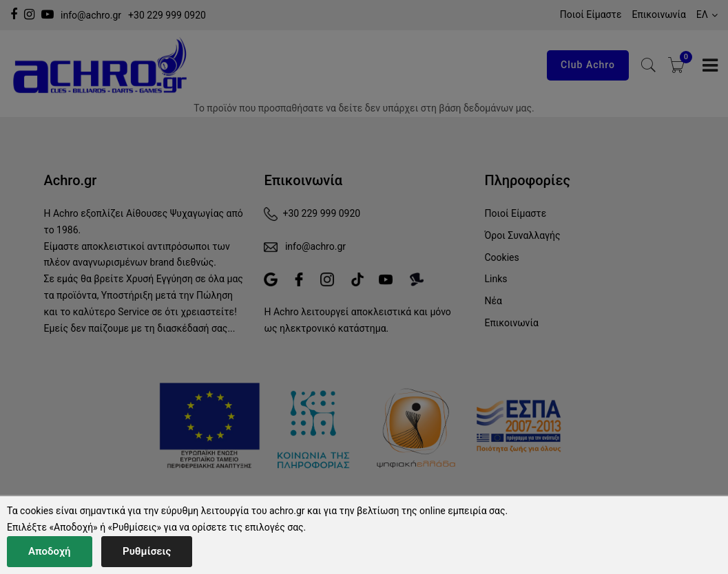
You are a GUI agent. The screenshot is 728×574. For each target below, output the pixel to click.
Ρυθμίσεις (147, 551)
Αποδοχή (50, 551)
